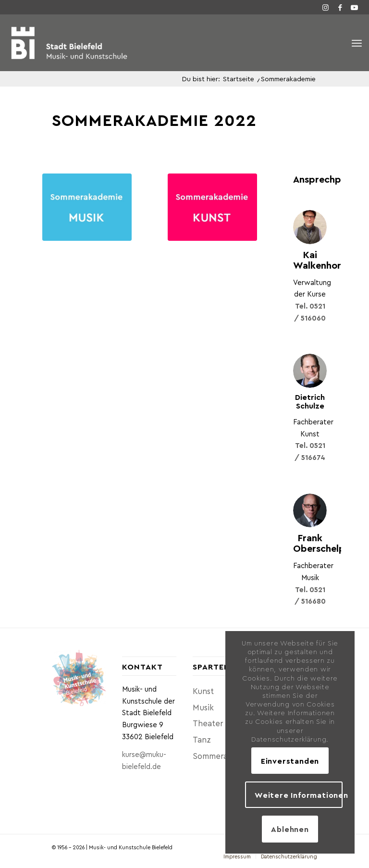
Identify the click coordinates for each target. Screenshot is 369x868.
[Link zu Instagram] (326, 7)
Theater (208, 723)
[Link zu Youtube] (355, 7)
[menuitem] (237, 856)
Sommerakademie (220, 756)
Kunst (203, 691)
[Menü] (357, 43)
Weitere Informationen (299, 795)
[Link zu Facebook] (340, 7)
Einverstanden (290, 761)
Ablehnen (290, 829)
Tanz (202, 739)
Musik (203, 707)
